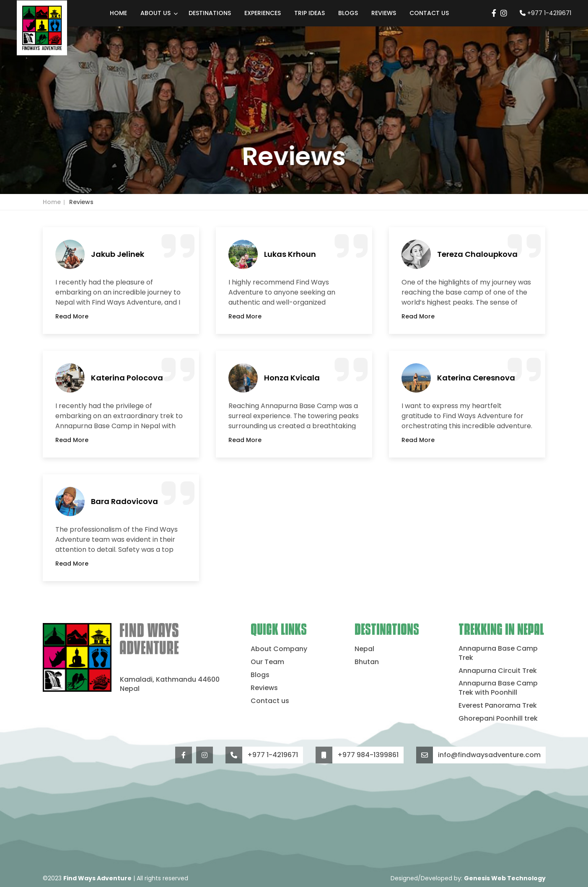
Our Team (267, 662)
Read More (72, 316)
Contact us (429, 13)
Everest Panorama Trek (498, 706)
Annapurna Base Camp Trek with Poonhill (498, 688)
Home (118, 13)
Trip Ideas (310, 13)
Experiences (263, 13)
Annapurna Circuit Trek (498, 671)
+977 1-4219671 (545, 13)
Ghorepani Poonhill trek (498, 719)
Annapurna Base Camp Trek (498, 653)
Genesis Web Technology (505, 878)
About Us (155, 13)
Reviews (384, 13)
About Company (279, 649)
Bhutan (367, 662)
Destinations (210, 13)
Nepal (364, 649)
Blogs (348, 13)
